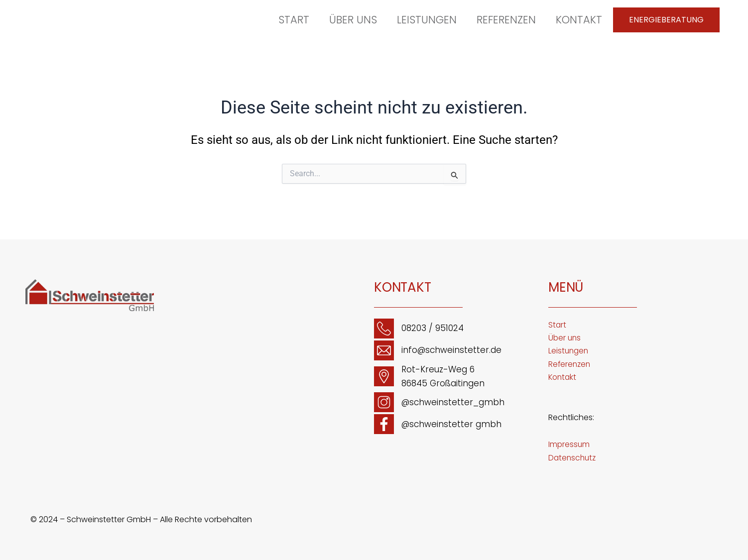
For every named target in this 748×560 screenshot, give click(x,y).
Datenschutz (573, 458)
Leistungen (427, 20)
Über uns (353, 20)
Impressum (569, 444)
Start (294, 20)
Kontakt (579, 20)
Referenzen (506, 20)
